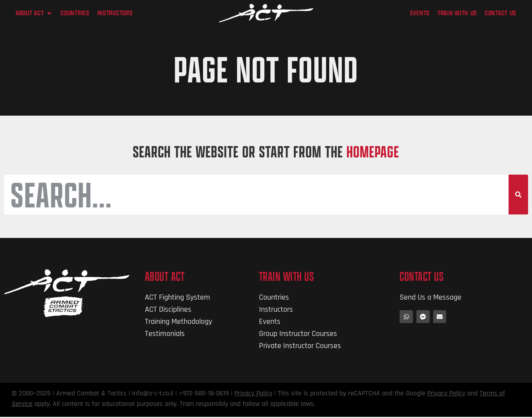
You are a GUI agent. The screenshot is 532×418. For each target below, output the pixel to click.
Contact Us (421, 278)
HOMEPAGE (373, 151)
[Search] (518, 195)
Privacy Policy (253, 395)
